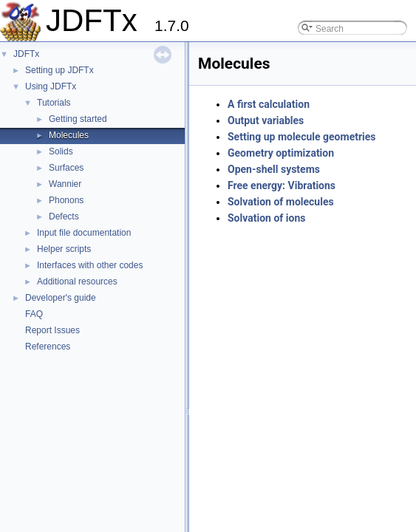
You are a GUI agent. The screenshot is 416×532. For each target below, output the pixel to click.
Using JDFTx (51, 86)
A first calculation (269, 104)
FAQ (34, 314)
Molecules (69, 135)
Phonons (66, 200)
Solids (61, 151)
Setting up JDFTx (59, 70)
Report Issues (52, 330)
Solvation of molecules (281, 202)
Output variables (266, 120)
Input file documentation (84, 233)
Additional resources (77, 282)
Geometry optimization (281, 153)
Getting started (78, 119)
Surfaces (66, 168)
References (48, 347)
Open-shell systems (274, 169)
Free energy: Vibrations (282, 185)
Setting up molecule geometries (302, 137)
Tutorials (54, 103)
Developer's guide (61, 298)
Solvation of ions (266, 218)
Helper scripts (64, 249)
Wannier (65, 184)
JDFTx (26, 54)
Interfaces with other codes (90, 265)
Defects (64, 216)
